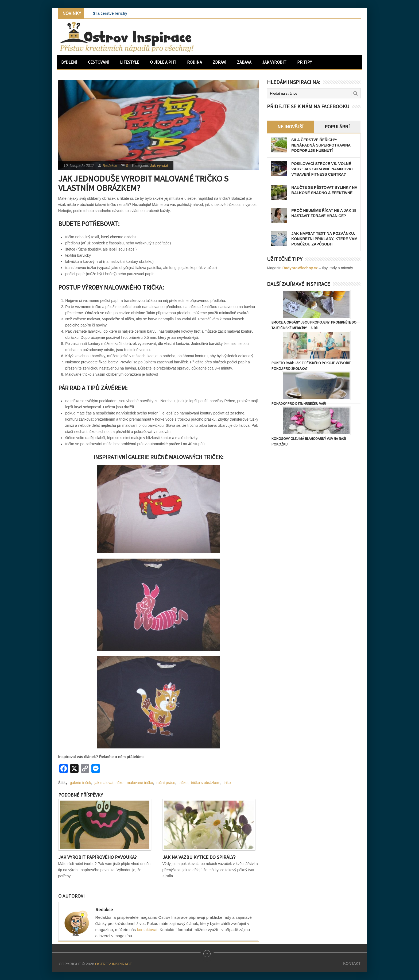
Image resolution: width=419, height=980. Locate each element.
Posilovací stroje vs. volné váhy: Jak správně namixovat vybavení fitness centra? (322, 169)
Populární (337, 127)
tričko (183, 783)
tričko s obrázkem (205, 783)
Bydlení (69, 62)
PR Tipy (304, 62)
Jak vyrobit (274, 62)
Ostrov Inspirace (114, 964)
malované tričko (140, 783)
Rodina (195, 62)
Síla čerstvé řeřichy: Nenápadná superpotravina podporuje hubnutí (321, 145)
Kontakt (352, 963)
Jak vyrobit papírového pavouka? (97, 857)
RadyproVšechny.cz (300, 268)
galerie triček (81, 783)
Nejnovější (290, 127)
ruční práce (166, 783)
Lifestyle (130, 62)
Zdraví (220, 62)
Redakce (110, 166)
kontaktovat (147, 930)
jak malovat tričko (109, 783)
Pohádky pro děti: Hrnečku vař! (299, 403)
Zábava (244, 62)
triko (227, 783)
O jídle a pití (163, 62)
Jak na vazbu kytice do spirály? (199, 857)
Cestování (99, 62)
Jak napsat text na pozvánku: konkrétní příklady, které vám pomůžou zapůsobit (324, 239)
